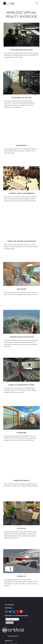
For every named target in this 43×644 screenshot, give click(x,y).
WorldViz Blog (8, 608)
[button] (37, 3)
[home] (8, 4)
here (35, 294)
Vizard (16, 197)
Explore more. (19, 57)
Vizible (18, 149)
